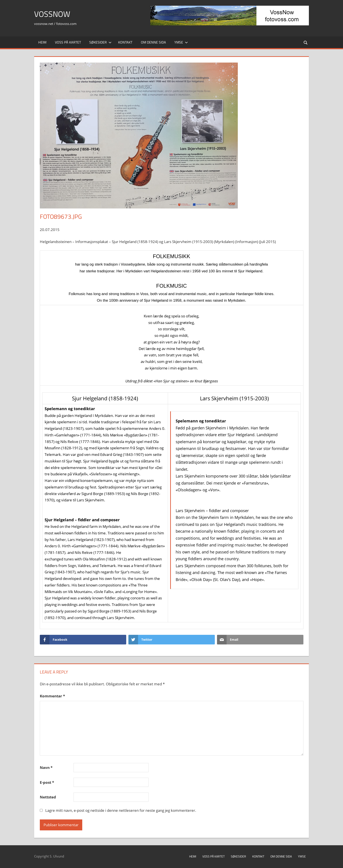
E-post (47, 782)
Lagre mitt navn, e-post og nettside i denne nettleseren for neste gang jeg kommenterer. (121, 810)
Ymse (181, 42)
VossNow (52, 14)
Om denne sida (153, 42)
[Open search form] (306, 42)
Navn (46, 767)
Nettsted (48, 797)
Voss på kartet (68, 42)
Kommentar (52, 696)
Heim (42, 42)
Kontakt (125, 42)
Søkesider (100, 42)
